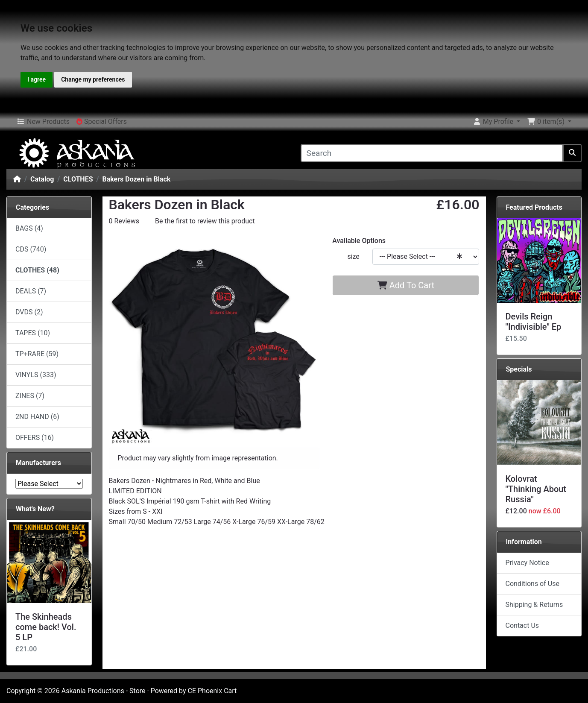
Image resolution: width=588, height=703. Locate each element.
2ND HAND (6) (37, 417)
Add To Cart (406, 285)
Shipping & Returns (534, 605)
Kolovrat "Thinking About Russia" (536, 489)
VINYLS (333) (36, 375)
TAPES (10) (33, 333)
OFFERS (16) (35, 438)
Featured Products (534, 207)
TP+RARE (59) (37, 354)
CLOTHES (78, 179)
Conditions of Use (532, 584)
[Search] (432, 153)
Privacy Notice (527, 563)
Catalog (42, 179)
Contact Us (522, 625)
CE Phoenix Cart (212, 691)
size (353, 256)
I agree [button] (37, 79)
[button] (496, 122)
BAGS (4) (29, 228)
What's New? (35, 509)
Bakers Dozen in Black (136, 179)
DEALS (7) (31, 291)
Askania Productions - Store (104, 691)
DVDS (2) (29, 312)
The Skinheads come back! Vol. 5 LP (46, 627)
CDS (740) (31, 249)
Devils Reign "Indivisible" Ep (534, 322)
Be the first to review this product (205, 221)
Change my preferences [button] (93, 79)
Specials (519, 369)
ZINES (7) (30, 396)
